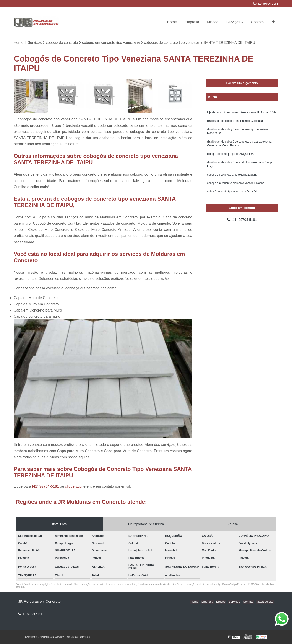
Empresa (192, 22)
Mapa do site (265, 602)
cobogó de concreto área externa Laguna (232, 177)
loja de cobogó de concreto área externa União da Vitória (242, 113)
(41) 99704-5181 (265, 4)
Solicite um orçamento (242, 83)
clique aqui (74, 487)
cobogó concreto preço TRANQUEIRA (230, 156)
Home (172, 22)
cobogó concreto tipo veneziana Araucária (233, 194)
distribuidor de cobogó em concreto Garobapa (235, 121)
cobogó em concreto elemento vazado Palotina (236, 186)
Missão (213, 22)
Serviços (233, 22)
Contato (257, 22)
